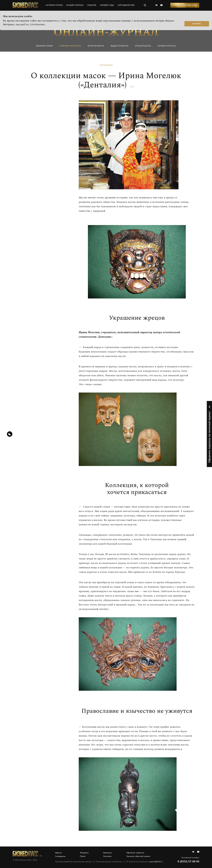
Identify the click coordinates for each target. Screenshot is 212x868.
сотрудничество (126, 5)
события (92, 5)
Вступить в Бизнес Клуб (185, 5)
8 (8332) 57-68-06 (188, 862)
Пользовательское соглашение (109, 862)
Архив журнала (167, 46)
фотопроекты (96, 46)
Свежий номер (44, 46)
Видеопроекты (119, 46)
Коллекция (106, 65)
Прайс (83, 856)
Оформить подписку (135, 853)
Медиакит (84, 853)
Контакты (107, 856)
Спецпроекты (143, 46)
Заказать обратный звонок (138, 856)
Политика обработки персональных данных (73, 862)
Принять (197, 24)
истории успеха (54, 5)
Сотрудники (60, 856)
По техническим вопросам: (144, 862)
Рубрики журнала (70, 46)
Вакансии (108, 853)
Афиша (58, 853)
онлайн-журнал (75, 5)
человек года (107, 5)
